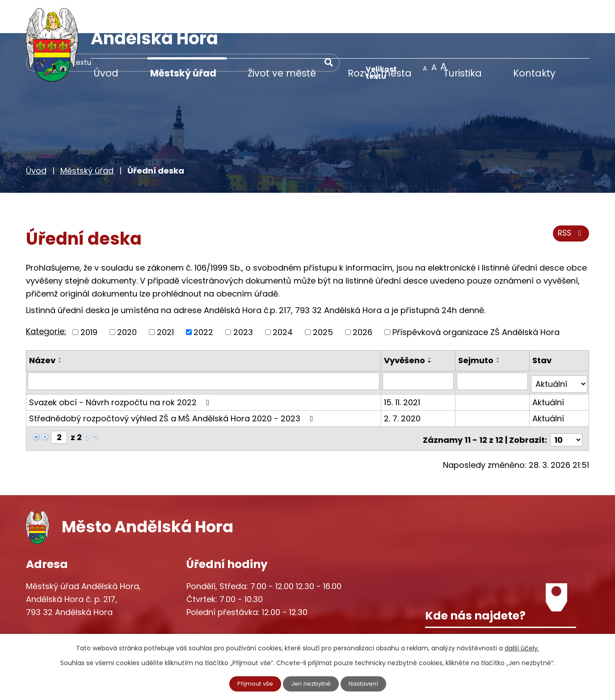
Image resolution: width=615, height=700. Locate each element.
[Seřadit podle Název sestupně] (60, 328)
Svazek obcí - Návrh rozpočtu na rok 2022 (121, 366)
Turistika (463, 73)
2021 (165, 299)
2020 (127, 299)
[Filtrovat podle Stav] (559, 348)
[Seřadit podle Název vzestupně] (60, 325)
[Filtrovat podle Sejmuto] (493, 348)
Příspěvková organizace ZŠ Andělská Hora (476, 299)
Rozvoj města (380, 73)
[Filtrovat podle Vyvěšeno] (419, 348)
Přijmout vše (253, 683)
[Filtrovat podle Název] (204, 348)
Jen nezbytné (311, 683)
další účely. (522, 648)
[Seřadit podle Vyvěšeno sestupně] (431, 328)
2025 (323, 299)
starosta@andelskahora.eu (99, 628)
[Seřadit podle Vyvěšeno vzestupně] (431, 325)
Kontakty (534, 73)
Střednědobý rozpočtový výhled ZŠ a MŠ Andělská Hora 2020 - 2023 (173, 382)
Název (42, 327)
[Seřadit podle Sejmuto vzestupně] (499, 325)
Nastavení (366, 683)
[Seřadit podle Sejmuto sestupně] (499, 328)
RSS (570, 202)
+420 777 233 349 (80, 609)
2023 (243, 299)
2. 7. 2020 (404, 382)
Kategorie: (46, 298)
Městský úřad (183, 73)
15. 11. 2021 (403, 366)
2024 (283, 299)
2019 (89, 299)
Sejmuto (477, 327)
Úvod (106, 73)
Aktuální (549, 366)
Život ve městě (282, 73)
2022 (203, 299)
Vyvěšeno (406, 327)
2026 (362, 299)
